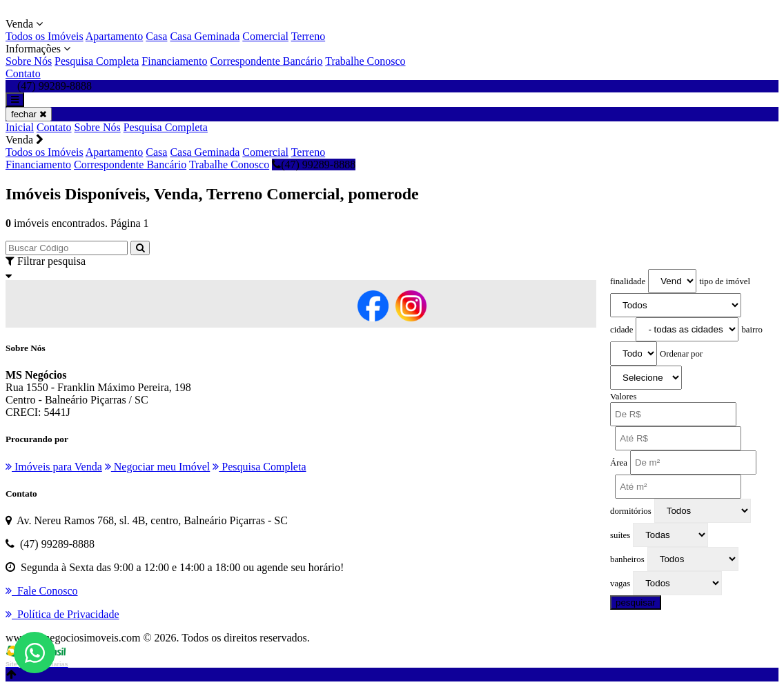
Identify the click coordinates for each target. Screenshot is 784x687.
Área (619, 463)
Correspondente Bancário (266, 61)
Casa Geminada (205, 36)
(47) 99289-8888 (314, 165)
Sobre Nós (29, 61)
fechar (29, 114)
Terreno (308, 36)
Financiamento (174, 61)
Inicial (20, 127)
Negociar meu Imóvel (158, 467)
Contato (23, 73)
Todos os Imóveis (45, 36)
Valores (623, 397)
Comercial (265, 36)
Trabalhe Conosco (365, 61)
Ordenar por (681, 354)
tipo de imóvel (725, 281)
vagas (620, 584)
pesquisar (636, 603)
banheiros (627, 559)
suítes (620, 535)
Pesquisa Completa (97, 61)
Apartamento (115, 36)
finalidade (628, 281)
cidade (621, 330)
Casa (156, 36)
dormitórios (631, 511)
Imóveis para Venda (54, 467)
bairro (752, 330)
